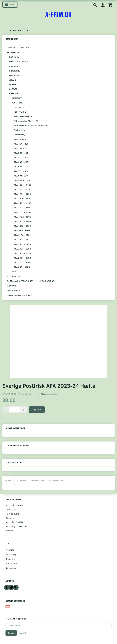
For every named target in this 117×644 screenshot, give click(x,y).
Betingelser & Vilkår (14, 522)
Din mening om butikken (16, 526)
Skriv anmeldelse (49, 394)
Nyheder (22, 480)
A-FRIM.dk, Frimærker (15, 505)
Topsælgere (38, 480)
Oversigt (9, 531)
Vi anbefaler (56, 480)
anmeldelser (26, 394)
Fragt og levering (13, 514)
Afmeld (23, 633)
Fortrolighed (11, 509)
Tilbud (8, 480)
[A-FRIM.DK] (59, 15)
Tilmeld (11, 633)
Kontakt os (10, 518)
